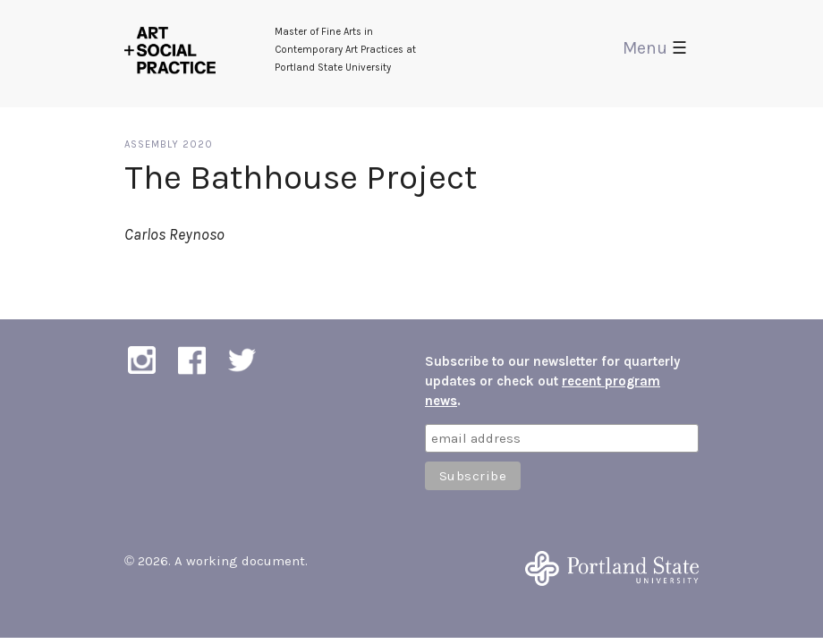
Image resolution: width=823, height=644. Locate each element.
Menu (655, 48)
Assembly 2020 (169, 144)
